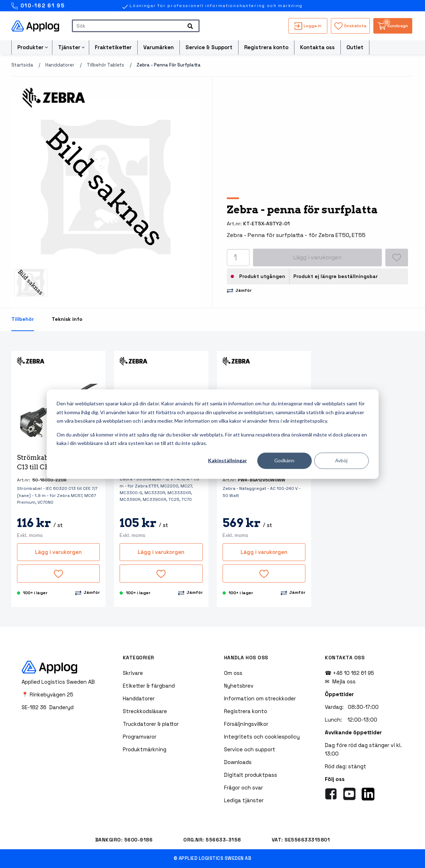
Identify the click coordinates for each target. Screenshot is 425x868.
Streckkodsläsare (145, 711)
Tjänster (69, 47)
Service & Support (209, 47)
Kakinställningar (228, 460)
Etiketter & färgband (149, 686)
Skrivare (133, 673)
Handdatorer (60, 65)
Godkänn (284, 460)
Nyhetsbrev (239, 686)
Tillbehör (23, 319)
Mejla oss (344, 681)
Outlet (355, 47)
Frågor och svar (243, 788)
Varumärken (159, 47)
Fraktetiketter (113, 47)
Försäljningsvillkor (246, 724)
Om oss (233, 673)
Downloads (238, 762)
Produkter (30, 47)
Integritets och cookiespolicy (262, 737)
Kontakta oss (317, 47)
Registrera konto (266, 47)
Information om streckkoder (260, 698)
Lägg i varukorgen (58, 552)
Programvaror (140, 737)
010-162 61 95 (38, 6)
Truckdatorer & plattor (151, 724)
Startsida (22, 65)
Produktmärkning (145, 749)
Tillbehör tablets (105, 65)
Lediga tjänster (244, 800)
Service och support (250, 749)
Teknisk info (67, 319)
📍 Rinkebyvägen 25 (47, 695)
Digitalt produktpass (251, 775)
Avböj (341, 460)
